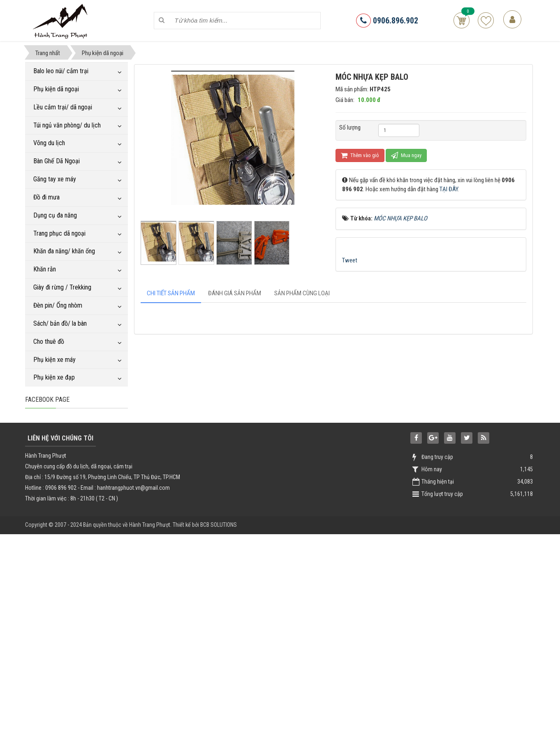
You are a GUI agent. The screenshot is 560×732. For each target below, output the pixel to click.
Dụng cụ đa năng (55, 215)
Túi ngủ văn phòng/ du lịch (67, 125)
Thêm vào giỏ (360, 155)
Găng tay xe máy (55, 179)
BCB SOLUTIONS (219, 723)
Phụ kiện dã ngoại (56, 89)
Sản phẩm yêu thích (486, 20)
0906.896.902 (387, 21)
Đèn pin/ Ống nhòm (58, 305)
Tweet (350, 260)
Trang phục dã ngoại (59, 233)
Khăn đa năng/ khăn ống (64, 251)
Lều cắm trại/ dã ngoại (63, 107)
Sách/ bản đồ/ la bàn (60, 323)
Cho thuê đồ (49, 342)
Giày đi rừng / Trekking (62, 287)
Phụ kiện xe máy (54, 360)
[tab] (171, 293)
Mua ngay (406, 155)
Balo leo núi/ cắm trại (61, 71)
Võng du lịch (49, 143)
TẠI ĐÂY (449, 189)
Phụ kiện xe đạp (54, 377)
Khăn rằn (45, 269)
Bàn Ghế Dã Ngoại (57, 161)
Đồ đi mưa (46, 197)
